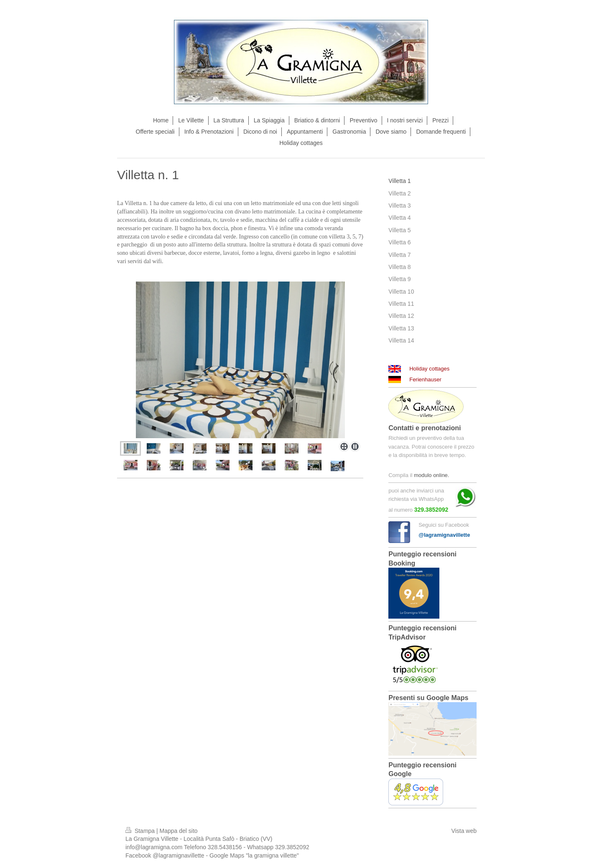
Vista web (464, 831)
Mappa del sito (179, 831)
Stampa (141, 831)
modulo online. (432, 475)
